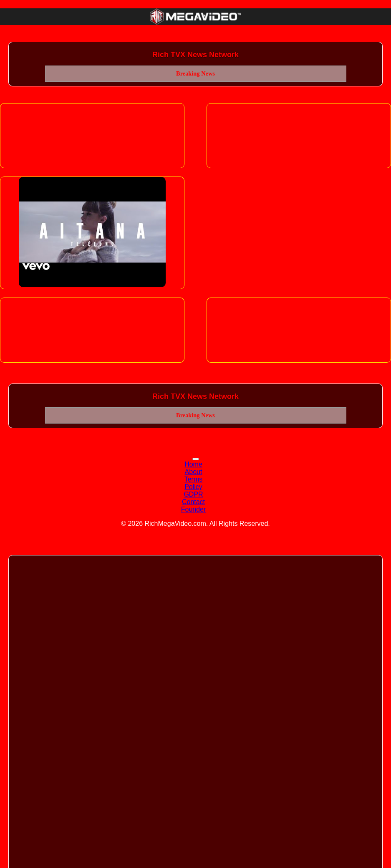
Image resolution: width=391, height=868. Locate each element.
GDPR (193, 494)
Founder (194, 509)
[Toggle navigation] (196, 459)
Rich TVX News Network (195, 55)
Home (193, 464)
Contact (193, 502)
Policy (193, 487)
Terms (194, 479)
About (194, 472)
